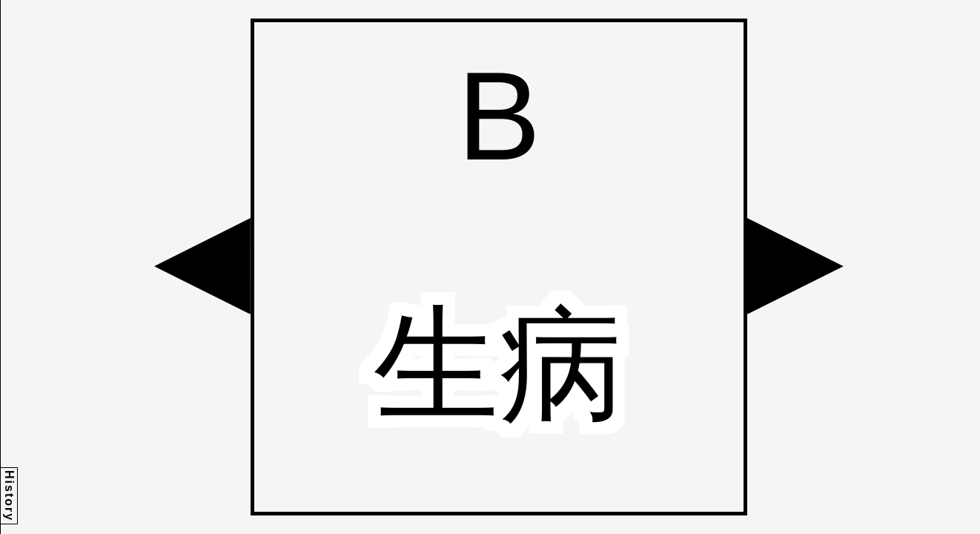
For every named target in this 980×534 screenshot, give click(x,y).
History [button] (9, 496)
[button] (202, 266)
